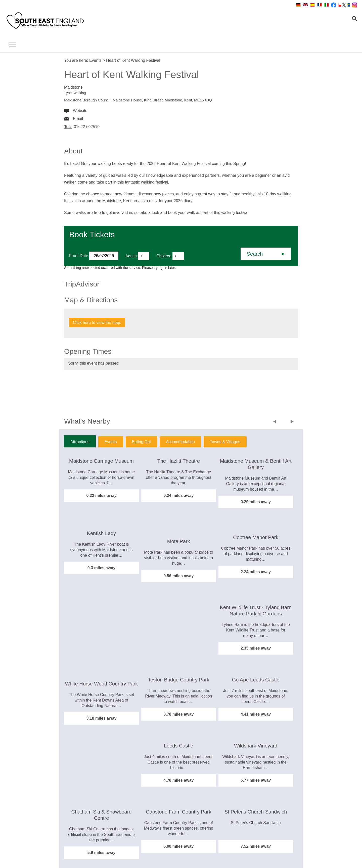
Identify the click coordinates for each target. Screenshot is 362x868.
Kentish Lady (102, 533)
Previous (276, 422)
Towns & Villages (225, 442)
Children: (164, 256)
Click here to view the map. (97, 323)
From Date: (79, 256)
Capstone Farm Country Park (178, 812)
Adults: (132, 256)
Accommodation (180, 442)
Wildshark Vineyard (256, 746)
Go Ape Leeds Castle (256, 680)
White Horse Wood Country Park (102, 684)
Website (80, 111)
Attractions (80, 442)
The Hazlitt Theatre (178, 461)
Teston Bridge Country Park (179, 680)
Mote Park (179, 541)
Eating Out (142, 442)
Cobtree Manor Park (256, 537)
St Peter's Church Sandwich (256, 812)
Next (292, 422)
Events (95, 60)
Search (255, 254)
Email (78, 119)
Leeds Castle (179, 746)
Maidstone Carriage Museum (101, 461)
